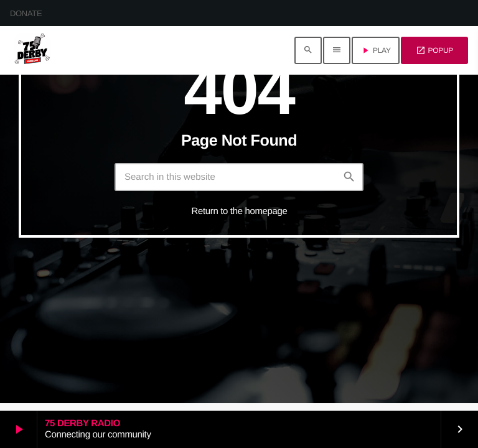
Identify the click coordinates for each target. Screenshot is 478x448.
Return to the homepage (240, 211)
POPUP (434, 50)
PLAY (376, 50)
